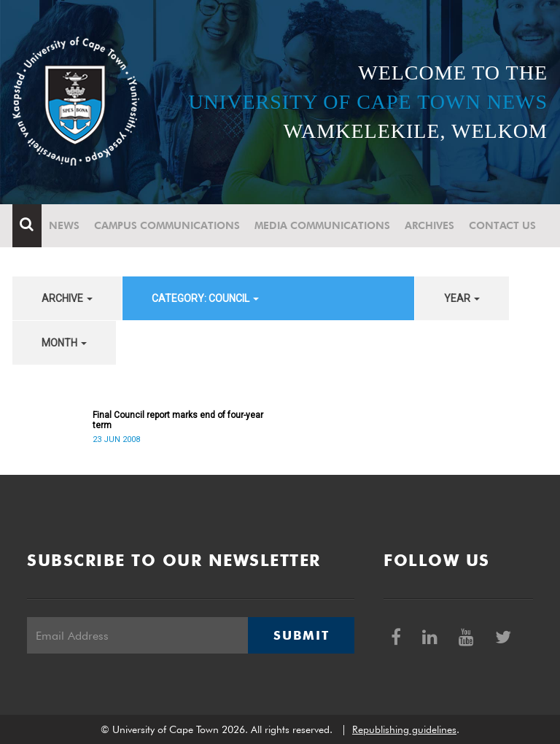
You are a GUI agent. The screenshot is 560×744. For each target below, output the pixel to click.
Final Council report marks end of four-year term (178, 420)
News (64, 225)
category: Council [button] (205, 298)
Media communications (322, 225)
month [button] (64, 343)
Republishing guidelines (404, 729)
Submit (301, 635)
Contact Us (502, 225)
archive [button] (67, 298)
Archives (429, 225)
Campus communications (167, 225)
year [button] (462, 298)
